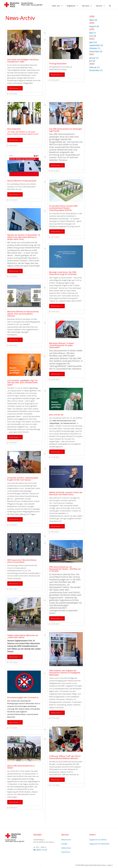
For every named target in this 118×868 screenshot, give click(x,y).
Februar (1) (94, 67)
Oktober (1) (95, 48)
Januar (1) (94, 58)
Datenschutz (66, 848)
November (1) (96, 70)
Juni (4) (93, 36)
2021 (92, 54)
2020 (92, 64)
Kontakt (64, 844)
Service (101, 6)
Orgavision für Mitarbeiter (99, 844)
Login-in (110, 865)
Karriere (87, 6)
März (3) (93, 20)
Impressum (66, 852)
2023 (92, 29)
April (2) (93, 42)
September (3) (96, 45)
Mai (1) (93, 33)
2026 (92, 16)
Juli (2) (92, 61)
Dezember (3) (96, 51)
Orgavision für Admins (98, 840)
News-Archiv (66, 840)
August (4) (94, 26)
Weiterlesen (15, 88)
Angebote (73, 6)
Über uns (58, 6)
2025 (92, 23)
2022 (92, 39)
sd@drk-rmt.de (41, 850)
